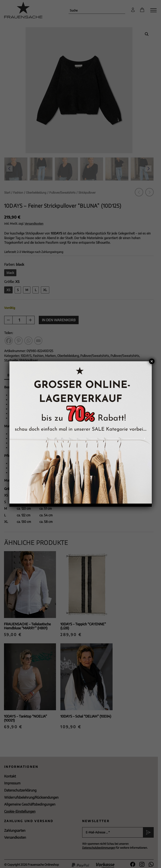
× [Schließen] (152, 361)
